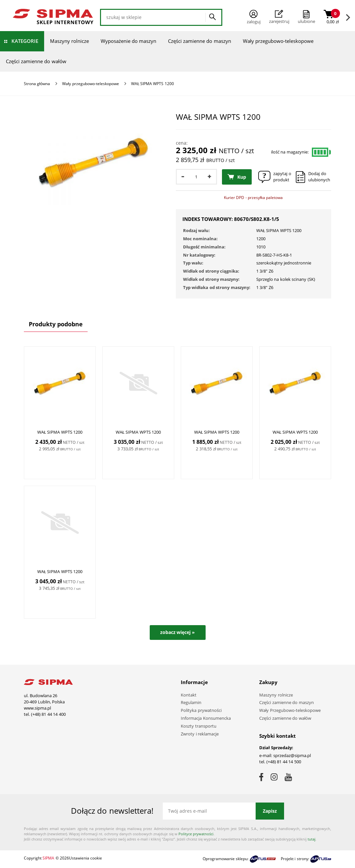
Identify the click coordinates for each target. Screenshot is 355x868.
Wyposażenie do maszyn (128, 41)
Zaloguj (254, 17)
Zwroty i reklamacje (200, 734)
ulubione (306, 21)
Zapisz (270, 811)
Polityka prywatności (201, 710)
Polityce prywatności (196, 834)
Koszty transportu (199, 726)
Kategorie (25, 41)
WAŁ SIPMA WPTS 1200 (60, 432)
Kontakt (189, 695)
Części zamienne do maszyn (200, 41)
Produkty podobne (56, 324)
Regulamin (191, 702)
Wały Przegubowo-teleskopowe (290, 710)
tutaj (312, 839)
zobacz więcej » (178, 632)
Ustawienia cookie (85, 858)
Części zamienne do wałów (36, 61)
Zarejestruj (279, 17)
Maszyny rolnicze (69, 41)
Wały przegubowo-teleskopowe (278, 41)
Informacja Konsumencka (206, 718)
